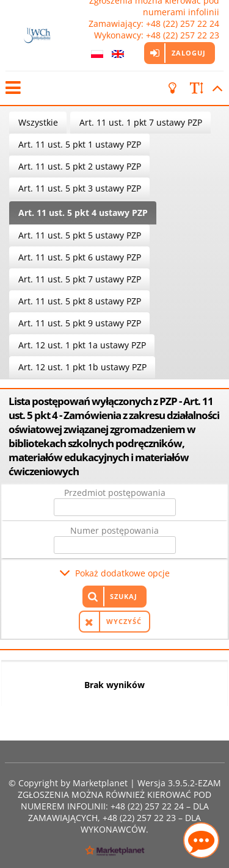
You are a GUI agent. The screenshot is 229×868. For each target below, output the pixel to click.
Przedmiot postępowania (115, 493)
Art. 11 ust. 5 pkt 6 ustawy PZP (80, 257)
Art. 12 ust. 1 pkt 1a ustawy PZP (82, 345)
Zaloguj (189, 53)
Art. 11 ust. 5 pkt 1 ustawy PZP (80, 144)
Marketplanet (100, 783)
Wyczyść (124, 621)
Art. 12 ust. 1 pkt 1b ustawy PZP (82, 367)
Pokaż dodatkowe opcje (122, 573)
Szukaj (124, 596)
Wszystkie (38, 122)
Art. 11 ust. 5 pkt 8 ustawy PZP (80, 301)
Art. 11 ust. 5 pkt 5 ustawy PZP (80, 235)
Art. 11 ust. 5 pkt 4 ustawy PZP (83, 213)
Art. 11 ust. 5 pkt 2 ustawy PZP (80, 166)
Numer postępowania (114, 530)
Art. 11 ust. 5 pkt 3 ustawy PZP (80, 188)
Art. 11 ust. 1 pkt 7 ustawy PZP (141, 122)
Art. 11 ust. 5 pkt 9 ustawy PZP (80, 323)
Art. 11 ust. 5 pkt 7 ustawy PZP (80, 279)
